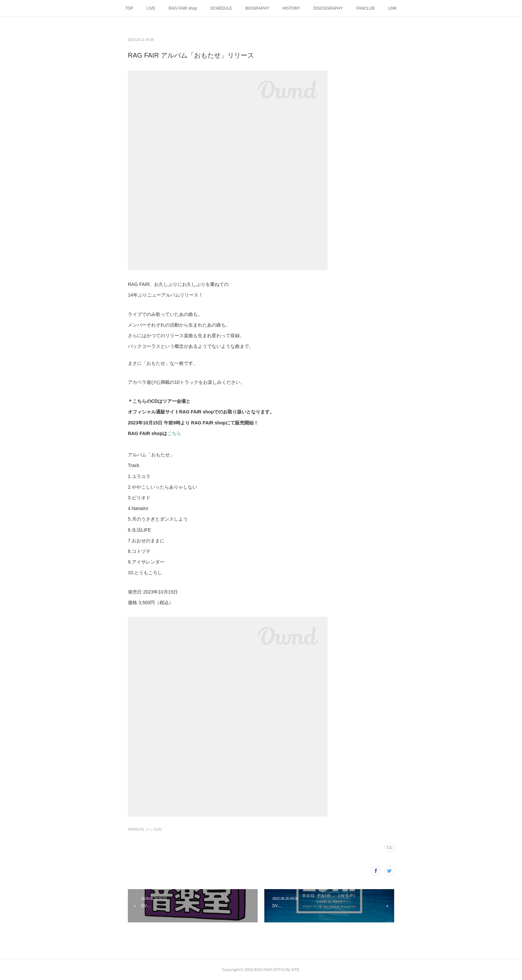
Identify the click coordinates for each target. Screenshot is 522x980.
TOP (129, 8)
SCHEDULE (221, 8)
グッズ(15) (154, 829)
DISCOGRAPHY (328, 8)
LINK (392, 8)
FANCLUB (365, 8)
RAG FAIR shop (183, 8)
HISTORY (291, 8)
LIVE (151, 8)
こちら (174, 433)
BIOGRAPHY (257, 8)
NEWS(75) (136, 829)
